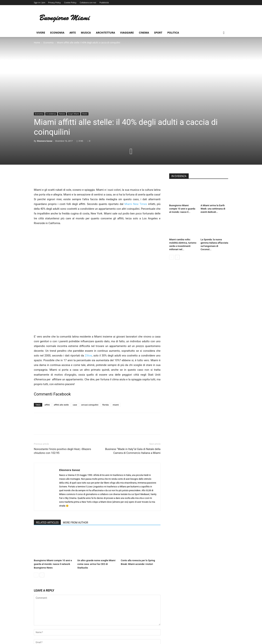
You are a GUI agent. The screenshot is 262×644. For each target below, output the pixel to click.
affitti (47, 361)
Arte (73, 33)
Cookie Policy (70, 2)
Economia (57, 33)
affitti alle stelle (61, 361)
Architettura (105, 33)
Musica (86, 33)
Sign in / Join (40, 2)
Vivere (41, 33)
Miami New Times (136, 204)
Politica (173, 33)
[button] (224, 33)
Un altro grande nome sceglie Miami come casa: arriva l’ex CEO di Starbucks (96, 520)
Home (37, 43)
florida (106, 361)
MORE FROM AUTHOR (76, 478)
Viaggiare (127, 33)
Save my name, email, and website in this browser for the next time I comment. (82, 617)
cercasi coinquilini (90, 361)
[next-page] (42, 531)
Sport (158, 33)
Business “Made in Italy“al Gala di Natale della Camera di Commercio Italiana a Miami (133, 407)
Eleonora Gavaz (45, 141)
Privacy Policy (54, 2)
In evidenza (51, 114)
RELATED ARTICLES (47, 478)
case (75, 361)
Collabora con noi (88, 2)
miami (116, 361)
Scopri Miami (74, 114)
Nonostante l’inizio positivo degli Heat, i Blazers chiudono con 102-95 (62, 407)
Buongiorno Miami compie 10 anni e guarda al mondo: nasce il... (182, 209)
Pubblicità (104, 2)
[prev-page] (36, 531)
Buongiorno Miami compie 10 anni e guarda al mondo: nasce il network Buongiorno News (53, 520)
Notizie (62, 114)
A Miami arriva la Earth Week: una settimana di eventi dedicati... (213, 209)
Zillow (88, 311)
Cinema (144, 33)
